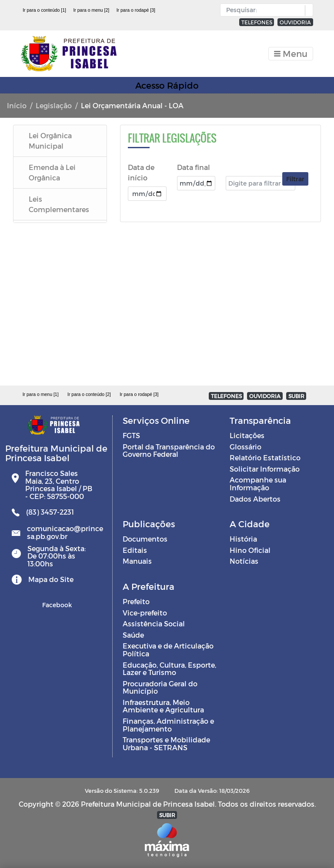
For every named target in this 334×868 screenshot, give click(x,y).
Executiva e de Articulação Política (168, 650)
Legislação (54, 105)
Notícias (244, 561)
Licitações (247, 435)
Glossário (245, 447)
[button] (307, 10)
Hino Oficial (250, 550)
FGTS (131, 435)
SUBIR (296, 396)
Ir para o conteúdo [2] (89, 394)
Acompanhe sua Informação (258, 484)
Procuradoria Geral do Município (160, 687)
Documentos (145, 539)
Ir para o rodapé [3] (136, 10)
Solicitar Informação (265, 469)
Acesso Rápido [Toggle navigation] (167, 85)
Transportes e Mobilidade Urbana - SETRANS (166, 743)
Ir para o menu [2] (91, 10)
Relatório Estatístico (265, 457)
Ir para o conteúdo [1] (44, 10)
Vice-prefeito (145, 613)
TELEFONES (257, 22)
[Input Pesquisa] (265, 10)
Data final (194, 167)
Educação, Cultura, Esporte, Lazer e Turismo (169, 669)
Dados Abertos (255, 499)
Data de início (141, 172)
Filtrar (295, 179)
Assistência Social (154, 624)
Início (17, 105)
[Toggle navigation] (291, 54)
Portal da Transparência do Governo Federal (169, 451)
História (243, 539)
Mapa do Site (51, 579)
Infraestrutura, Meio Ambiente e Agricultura (163, 706)
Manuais (137, 561)
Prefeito (136, 601)
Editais (135, 550)
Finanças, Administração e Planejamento (168, 725)
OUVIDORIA (295, 22)
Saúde (133, 635)
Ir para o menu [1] (41, 394)
